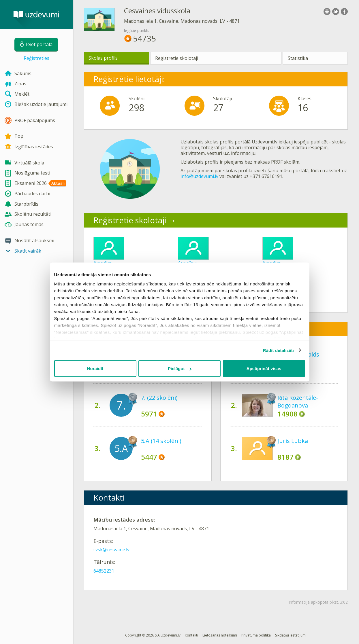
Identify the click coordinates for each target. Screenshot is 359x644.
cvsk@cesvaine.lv (111, 550)
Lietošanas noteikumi (220, 635)
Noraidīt (95, 369)
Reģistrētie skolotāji (177, 58)
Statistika (298, 58)
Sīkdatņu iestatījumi (291, 635)
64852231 (104, 571)
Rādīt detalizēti (278, 350)
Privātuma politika (256, 635)
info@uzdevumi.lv (199, 176)
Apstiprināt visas (264, 369)
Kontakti (191, 635)
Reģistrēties (36, 58)
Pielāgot (180, 369)
